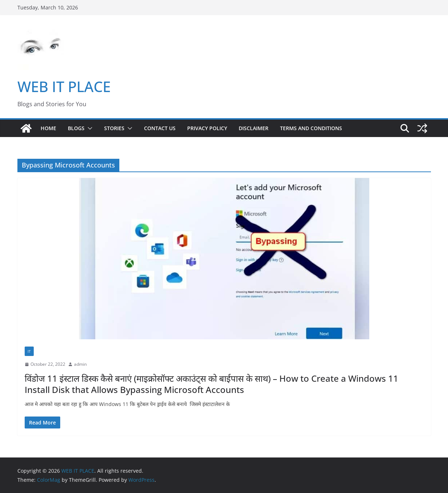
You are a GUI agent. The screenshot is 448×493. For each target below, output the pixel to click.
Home (48, 128)
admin (80, 364)
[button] (89, 128)
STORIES (114, 128)
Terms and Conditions (311, 128)
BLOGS (76, 128)
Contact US (160, 128)
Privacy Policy (207, 128)
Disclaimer (254, 128)
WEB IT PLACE (64, 86)
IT (29, 351)
